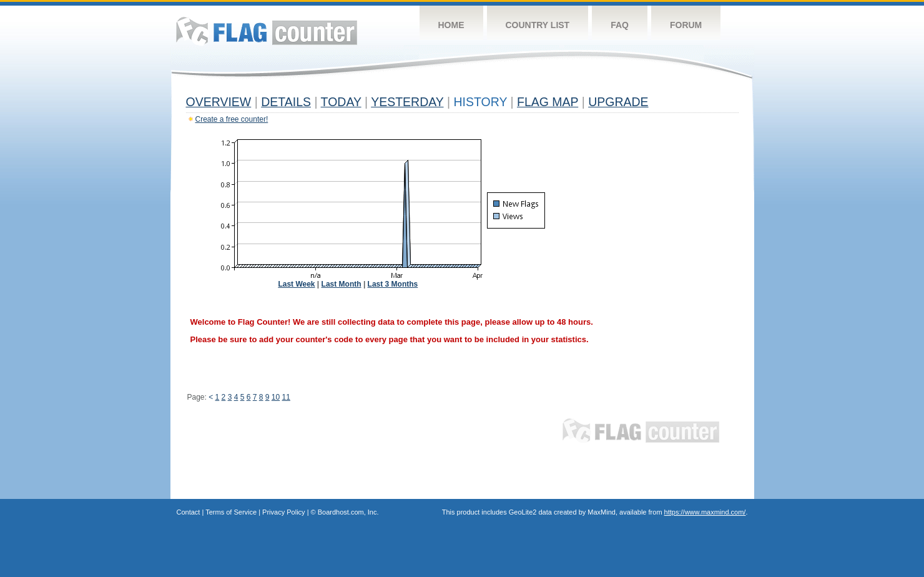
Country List (538, 25)
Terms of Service (231, 512)
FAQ (620, 25)
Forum (686, 25)
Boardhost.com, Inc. (348, 512)
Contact (189, 512)
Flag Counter (267, 31)
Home (451, 25)
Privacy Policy (283, 512)
